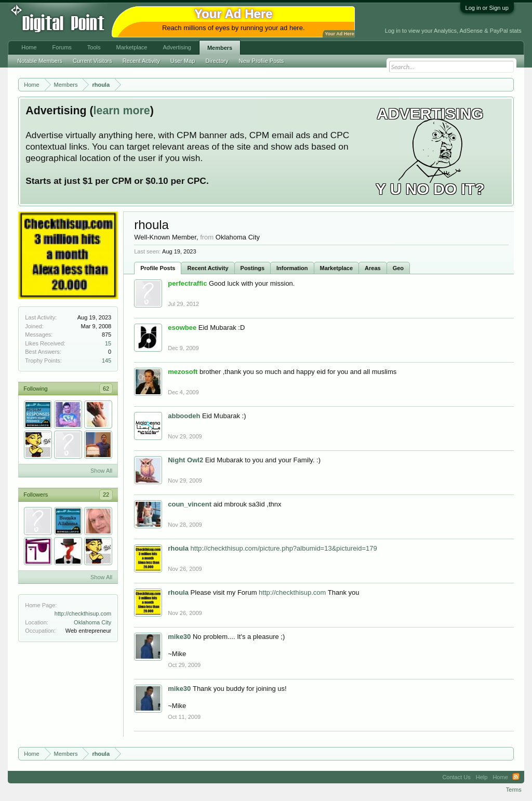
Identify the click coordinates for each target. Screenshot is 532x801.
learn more (122, 111)
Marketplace (337, 268)
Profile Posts (158, 268)
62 (106, 389)
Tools (94, 47)
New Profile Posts (262, 61)
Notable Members (40, 61)
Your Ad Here (339, 34)
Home (29, 47)
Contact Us (456, 777)
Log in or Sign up (487, 8)
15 (108, 343)
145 (107, 361)
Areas (373, 268)
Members (220, 48)
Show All (101, 471)
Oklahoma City (92, 622)
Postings (252, 268)
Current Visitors (92, 61)
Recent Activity (208, 268)
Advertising (177, 47)
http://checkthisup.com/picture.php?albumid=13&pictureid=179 (284, 548)
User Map (183, 61)
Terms (514, 790)
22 (106, 495)
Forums (62, 47)
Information (292, 268)
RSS (516, 777)
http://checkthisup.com (83, 613)
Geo (398, 268)
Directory (217, 61)
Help (482, 777)
